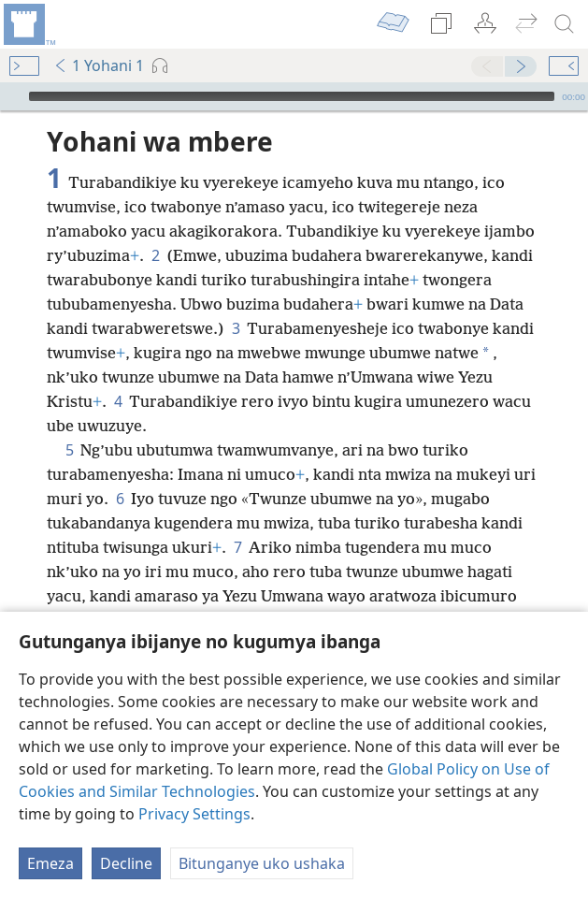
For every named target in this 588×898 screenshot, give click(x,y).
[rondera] (565, 24)
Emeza (50, 863)
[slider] (292, 96)
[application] (294, 96)
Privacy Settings (194, 814)
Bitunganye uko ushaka (262, 863)
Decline (126, 863)
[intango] (28, 24)
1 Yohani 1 (99, 65)
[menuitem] (28, 24)
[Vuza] (12, 96)
